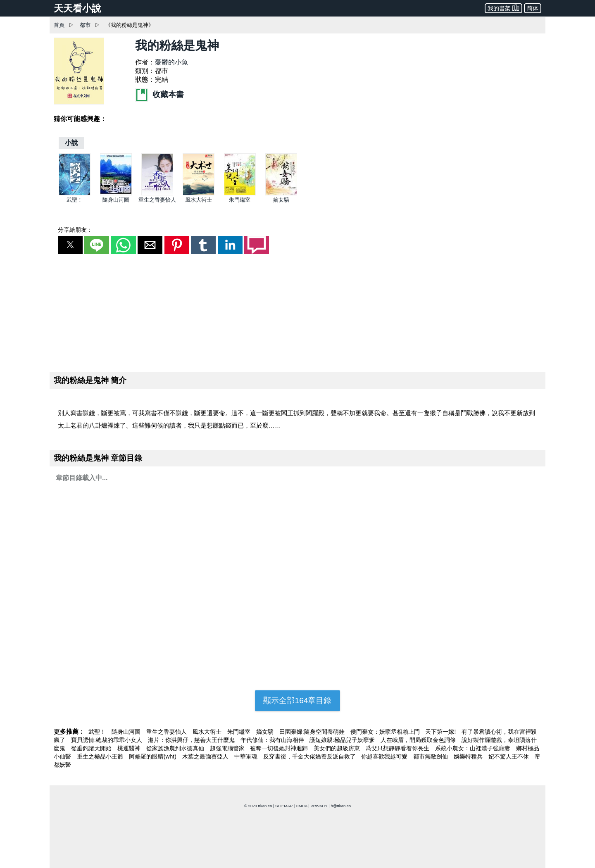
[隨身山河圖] (116, 194)
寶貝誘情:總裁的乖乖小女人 (107, 740)
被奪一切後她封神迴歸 (280, 748)
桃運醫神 (130, 748)
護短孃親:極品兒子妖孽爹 (343, 740)
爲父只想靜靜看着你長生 (398, 748)
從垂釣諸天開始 (92, 748)
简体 (533, 8)
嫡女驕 (281, 200)
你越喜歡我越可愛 (385, 756)
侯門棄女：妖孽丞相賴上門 (386, 732)
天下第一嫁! (441, 732)
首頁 (59, 25)
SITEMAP (284, 806)
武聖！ (75, 200)
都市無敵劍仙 (431, 756)
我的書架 (503, 8)
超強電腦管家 (228, 748)
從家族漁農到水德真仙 (176, 748)
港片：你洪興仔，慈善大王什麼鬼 (192, 740)
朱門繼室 (240, 200)
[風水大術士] (199, 194)
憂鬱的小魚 (171, 62)
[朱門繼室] (240, 194)
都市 (85, 25)
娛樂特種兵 (469, 756)
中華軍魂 (247, 756)
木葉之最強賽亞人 (206, 756)
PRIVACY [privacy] (319, 806)
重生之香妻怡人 (157, 200)
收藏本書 (159, 94)
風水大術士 (199, 200)
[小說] (71, 143)
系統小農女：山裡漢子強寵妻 (474, 748)
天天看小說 (77, 8)
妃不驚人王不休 (509, 756)
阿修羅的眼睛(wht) (154, 756)
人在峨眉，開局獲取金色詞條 (419, 740)
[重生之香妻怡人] (157, 194)
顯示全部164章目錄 (297, 700)
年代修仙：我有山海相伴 (273, 740)
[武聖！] (75, 194)
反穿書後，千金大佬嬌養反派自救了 (310, 756)
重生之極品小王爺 (101, 756)
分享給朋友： (75, 230)
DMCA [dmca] (302, 806)
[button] (70, 245)
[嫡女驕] (281, 194)
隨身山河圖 (116, 200)
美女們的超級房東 (338, 748)
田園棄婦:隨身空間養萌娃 (313, 732)
